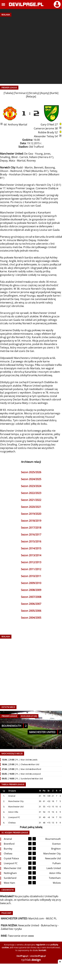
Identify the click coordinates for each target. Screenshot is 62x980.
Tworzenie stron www (21, 936)
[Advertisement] (31, 49)
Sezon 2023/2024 (31, 486)
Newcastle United (29, 925)
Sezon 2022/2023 (31, 493)
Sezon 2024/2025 (31, 479)
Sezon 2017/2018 (31, 528)
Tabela (8, 93)
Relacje (31, 96)
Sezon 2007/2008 (31, 597)
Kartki (54, 93)
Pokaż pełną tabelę (31, 827)
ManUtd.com (36, 918)
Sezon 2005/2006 (31, 611)
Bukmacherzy (49, 925)
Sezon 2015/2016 (31, 541)
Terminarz (21, 93)
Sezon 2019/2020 (31, 514)
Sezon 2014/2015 (31, 548)
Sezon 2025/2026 (31, 472)
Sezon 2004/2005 (31, 618)
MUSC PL (51, 918)
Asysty (45, 93)
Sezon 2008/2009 (31, 590)
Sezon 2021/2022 (31, 500)
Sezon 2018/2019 (31, 521)
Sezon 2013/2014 (31, 555)
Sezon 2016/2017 (31, 535)
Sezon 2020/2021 (31, 507)
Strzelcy (34, 93)
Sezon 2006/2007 (31, 604)
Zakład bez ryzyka (11, 929)
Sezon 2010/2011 (31, 576)
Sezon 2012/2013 (31, 562)
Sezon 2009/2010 (31, 583)
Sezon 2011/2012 (31, 569)
